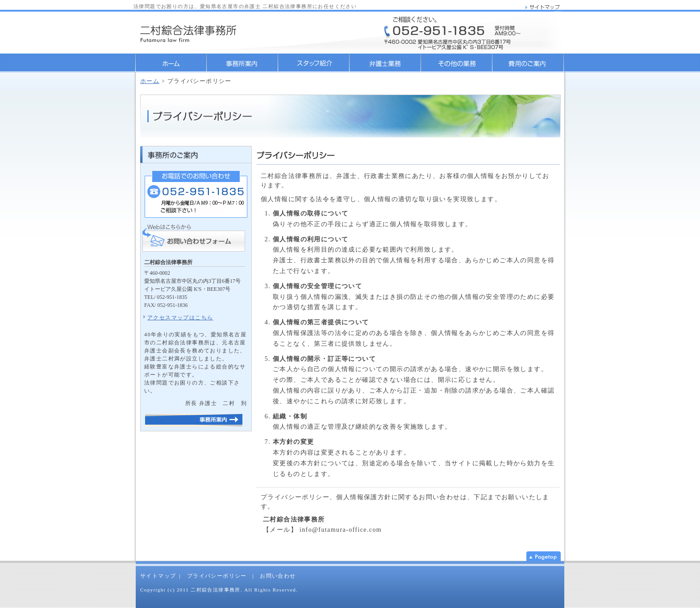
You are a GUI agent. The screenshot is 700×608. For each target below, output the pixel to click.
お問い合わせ (278, 576)
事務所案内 (242, 63)
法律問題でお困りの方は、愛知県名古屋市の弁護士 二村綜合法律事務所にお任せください (245, 6)
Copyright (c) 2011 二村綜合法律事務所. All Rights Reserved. (219, 590)
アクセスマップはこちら (180, 318)
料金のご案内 (528, 63)
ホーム (171, 63)
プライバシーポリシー (217, 576)
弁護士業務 (385, 63)
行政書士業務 (457, 63)
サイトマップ (158, 576)
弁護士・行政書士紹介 (314, 63)
